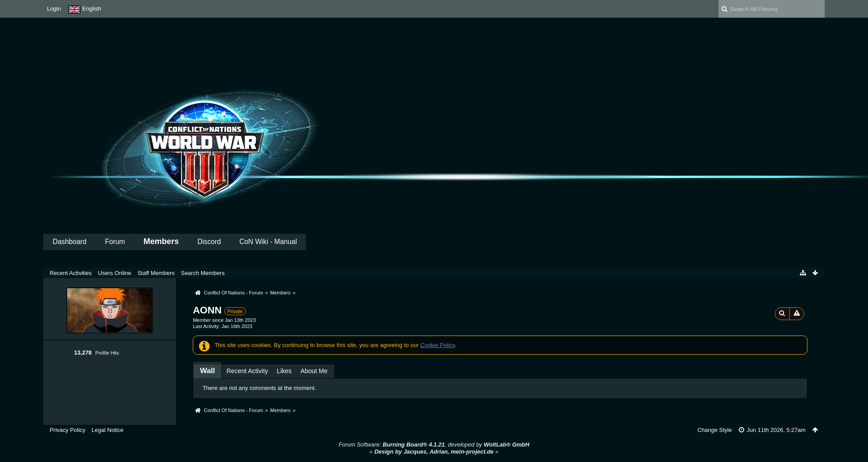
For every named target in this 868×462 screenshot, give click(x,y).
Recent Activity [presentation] (247, 371)
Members (161, 241)
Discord (209, 242)
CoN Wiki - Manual (268, 242)
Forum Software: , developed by (434, 445)
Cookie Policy (438, 345)
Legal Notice (107, 430)
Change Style (715, 430)
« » (434, 452)
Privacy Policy (67, 430)
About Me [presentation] (314, 371)
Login (54, 9)
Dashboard (69, 242)
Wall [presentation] (207, 371)
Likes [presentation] (284, 371)
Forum (115, 242)
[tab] (207, 371)
